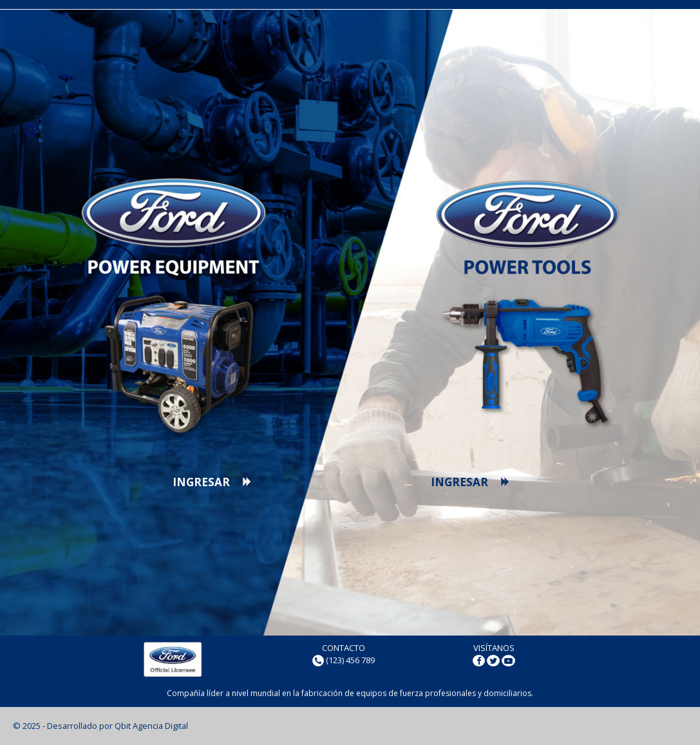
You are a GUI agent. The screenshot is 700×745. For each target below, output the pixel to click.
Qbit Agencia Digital (151, 726)
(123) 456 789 (350, 660)
